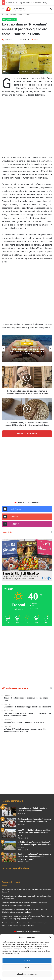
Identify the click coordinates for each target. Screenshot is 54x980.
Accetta (27, 960)
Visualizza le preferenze (27, 974)
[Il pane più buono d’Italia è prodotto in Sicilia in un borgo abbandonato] (9, 811)
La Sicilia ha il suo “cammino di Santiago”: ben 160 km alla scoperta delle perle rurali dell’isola (34, 845)
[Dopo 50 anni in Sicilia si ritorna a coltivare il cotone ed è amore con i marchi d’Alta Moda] (9, 834)
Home (5, 14)
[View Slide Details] (27, 560)
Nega (27, 967)
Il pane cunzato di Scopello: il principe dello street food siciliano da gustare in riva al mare (27, 351)
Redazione (9, 40)
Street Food (27, 344)
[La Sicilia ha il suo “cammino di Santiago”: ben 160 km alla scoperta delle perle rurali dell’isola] (9, 846)
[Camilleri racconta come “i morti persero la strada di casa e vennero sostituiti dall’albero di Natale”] (9, 857)
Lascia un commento (27, 434)
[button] (50, 937)
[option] (27, 349)
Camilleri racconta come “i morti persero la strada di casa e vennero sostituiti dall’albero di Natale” (34, 857)
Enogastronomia (23, 14)
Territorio (13, 14)
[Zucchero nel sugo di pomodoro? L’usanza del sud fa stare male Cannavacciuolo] (9, 823)
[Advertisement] (27, 127)
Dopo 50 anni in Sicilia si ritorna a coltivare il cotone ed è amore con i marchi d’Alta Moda (34, 833)
